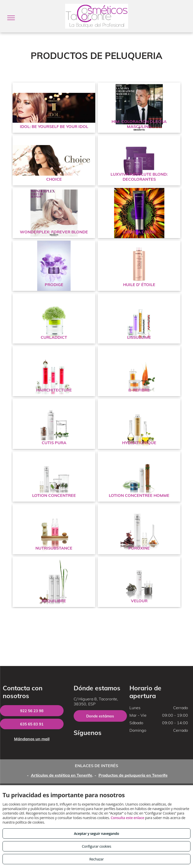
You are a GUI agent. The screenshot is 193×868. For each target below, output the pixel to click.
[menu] (11, 18)
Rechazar (96, 859)
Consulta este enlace (127, 818)
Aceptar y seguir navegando (96, 833)
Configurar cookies (97, 846)
